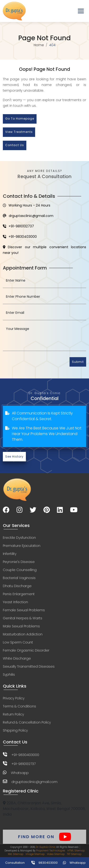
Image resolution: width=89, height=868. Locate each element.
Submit (78, 362)
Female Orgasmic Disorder (26, 650)
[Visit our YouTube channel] (74, 510)
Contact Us (15, 145)
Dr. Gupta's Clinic (46, 847)
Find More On (44, 837)
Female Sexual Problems (24, 610)
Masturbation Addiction (23, 634)
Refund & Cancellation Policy (27, 722)
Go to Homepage (20, 119)
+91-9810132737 (18, 226)
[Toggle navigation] (81, 11)
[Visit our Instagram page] (20, 510)
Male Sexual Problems (21, 626)
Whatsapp (20, 773)
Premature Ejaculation (22, 546)
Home (39, 45)
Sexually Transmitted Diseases (29, 666)
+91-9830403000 (20, 237)
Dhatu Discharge (17, 586)
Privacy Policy (14, 698)
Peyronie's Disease (19, 562)
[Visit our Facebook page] (6, 510)
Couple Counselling (20, 570)
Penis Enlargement (19, 594)
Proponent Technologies (51, 851)
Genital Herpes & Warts (23, 618)
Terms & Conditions (19, 706)
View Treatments (19, 132)
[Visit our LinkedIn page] (60, 510)
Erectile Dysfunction (19, 538)
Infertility (10, 554)
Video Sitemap (56, 854)
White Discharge (17, 658)
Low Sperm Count (18, 642)
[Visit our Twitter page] (33, 510)
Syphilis (9, 675)
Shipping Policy (15, 730)
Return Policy (13, 714)
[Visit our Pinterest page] (47, 510)
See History (14, 456)
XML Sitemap (16, 854)
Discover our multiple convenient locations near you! (44, 250)
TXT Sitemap (74, 854)
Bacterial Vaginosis (19, 578)
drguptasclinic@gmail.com (28, 216)
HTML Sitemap (76, 851)
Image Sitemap (35, 854)
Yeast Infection (15, 602)
